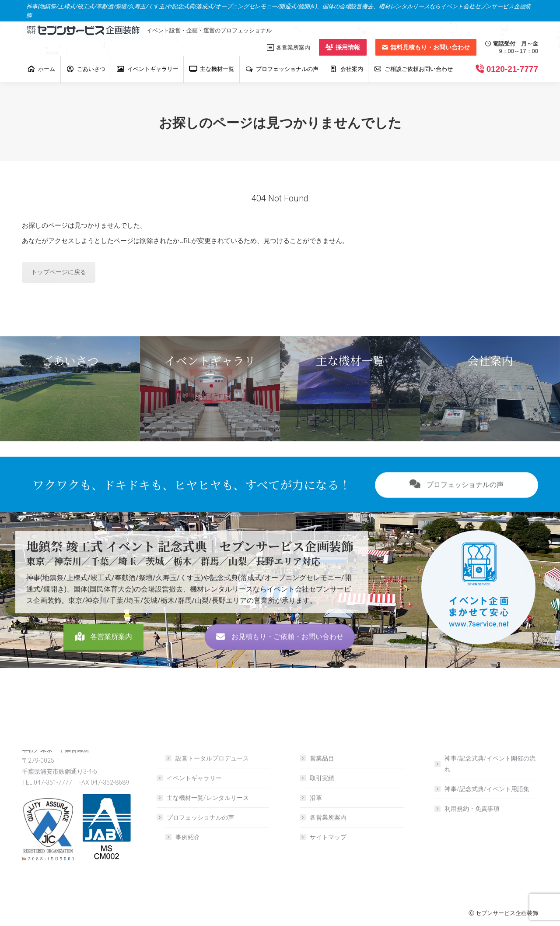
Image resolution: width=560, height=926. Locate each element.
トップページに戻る (59, 272)
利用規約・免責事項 (472, 809)
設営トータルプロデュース (212, 758)
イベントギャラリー (194, 778)
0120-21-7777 (512, 69)
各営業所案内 (103, 657)
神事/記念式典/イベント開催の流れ (490, 764)
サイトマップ (328, 837)
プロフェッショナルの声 (457, 505)
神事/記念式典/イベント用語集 (487, 789)
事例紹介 (188, 837)
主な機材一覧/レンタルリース (208, 798)
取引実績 (322, 778)
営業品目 (322, 758)
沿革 (316, 798)
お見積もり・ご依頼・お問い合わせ (280, 657)
